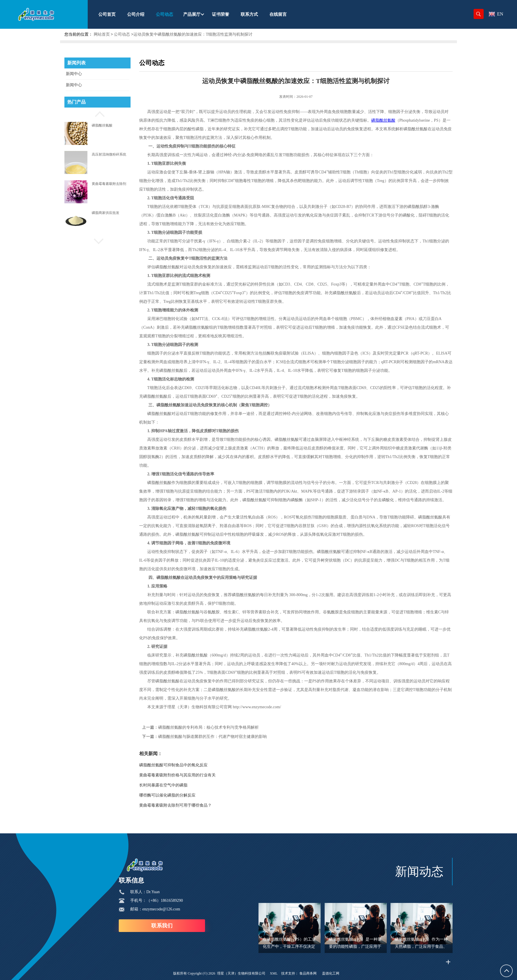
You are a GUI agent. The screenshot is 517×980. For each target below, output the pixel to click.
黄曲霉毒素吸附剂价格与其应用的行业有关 (199, 775)
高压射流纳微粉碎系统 (109, 154)
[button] (97, 113)
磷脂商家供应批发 (106, 213)
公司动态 (122, 34)
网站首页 (102, 34)
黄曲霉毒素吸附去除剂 (109, 184)
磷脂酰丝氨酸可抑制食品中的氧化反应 (195, 765)
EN (496, 14)
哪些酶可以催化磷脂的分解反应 (189, 795)
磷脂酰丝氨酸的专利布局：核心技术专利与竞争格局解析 (230, 727)
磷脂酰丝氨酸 (102, 125)
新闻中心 (74, 74)
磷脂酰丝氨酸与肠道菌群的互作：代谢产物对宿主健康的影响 (234, 737)
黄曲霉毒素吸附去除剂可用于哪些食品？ (197, 805)
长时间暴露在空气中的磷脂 (185, 785)
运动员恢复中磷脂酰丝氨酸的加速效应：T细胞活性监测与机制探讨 (193, 34)
